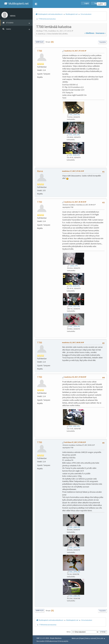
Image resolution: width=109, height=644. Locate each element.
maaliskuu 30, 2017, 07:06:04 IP (75, 377)
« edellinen (89, 33)
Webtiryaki (75, 638)
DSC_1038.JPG (74, 326)
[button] (36, 4)
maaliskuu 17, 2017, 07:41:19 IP (73, 171)
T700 (40, 51)
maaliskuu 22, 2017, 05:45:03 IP (75, 202)
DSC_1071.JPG (74, 547)
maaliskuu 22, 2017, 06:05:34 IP (73, 343)
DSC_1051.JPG (73, 426)
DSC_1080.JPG (74, 596)
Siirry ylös (40, 611)
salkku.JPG (72, 266)
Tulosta (102, 42)
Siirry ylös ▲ (101, 638)
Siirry (68, 632)
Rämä (40, 171)
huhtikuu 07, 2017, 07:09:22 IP (75, 442)
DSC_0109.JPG (73, 155)
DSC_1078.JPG (74, 572)
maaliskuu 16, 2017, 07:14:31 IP (75, 51)
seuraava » (101, 33)
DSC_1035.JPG (73, 135)
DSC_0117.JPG (74, 306)
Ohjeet (82, 638)
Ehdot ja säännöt (90, 638)
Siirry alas (39, 42)
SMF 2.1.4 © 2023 (43, 638)
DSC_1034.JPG (74, 115)
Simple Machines (56, 638)
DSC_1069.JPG (74, 527)
